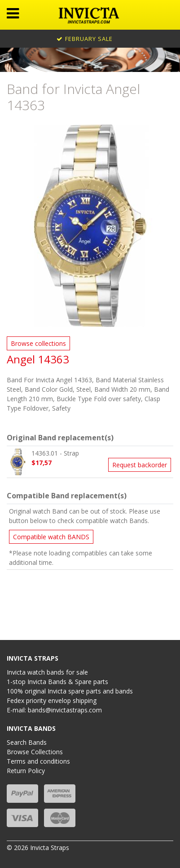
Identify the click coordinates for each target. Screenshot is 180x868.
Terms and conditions (38, 761)
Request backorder (140, 465)
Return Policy (26, 771)
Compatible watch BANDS (51, 537)
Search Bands (27, 742)
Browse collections (38, 343)
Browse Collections (35, 752)
